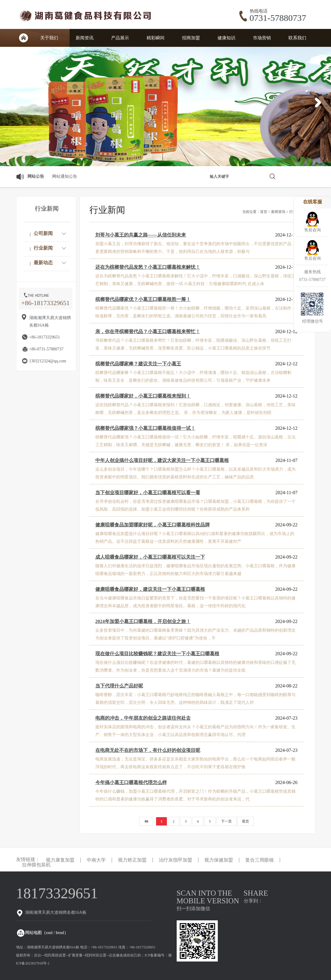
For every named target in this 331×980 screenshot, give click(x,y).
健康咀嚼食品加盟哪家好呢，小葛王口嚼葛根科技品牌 (153, 525)
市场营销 (262, 38)
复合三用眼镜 (259, 860)
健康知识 (226, 38)
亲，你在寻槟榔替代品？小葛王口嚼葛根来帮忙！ (148, 331)
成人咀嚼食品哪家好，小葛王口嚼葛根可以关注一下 (150, 557)
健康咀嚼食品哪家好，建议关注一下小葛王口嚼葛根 (150, 589)
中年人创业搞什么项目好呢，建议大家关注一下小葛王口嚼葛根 (162, 460)
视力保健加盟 (219, 860)
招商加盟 (191, 38)
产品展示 (120, 38)
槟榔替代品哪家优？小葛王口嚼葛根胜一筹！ (143, 299)
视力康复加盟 (60, 860)
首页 (24, 38)
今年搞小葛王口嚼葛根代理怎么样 (131, 782)
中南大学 (96, 860)
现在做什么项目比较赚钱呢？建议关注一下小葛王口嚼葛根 (157, 654)
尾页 (245, 821)
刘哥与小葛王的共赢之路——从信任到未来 (141, 235)
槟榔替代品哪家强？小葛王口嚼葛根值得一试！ (145, 428)
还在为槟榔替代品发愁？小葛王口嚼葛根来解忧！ (148, 267)
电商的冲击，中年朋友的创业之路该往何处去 (143, 718)
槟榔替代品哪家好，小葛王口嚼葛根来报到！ (143, 396)
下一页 (226, 821)
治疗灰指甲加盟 (175, 860)
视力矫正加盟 (132, 860)
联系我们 (297, 38)
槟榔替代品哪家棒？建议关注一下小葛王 (138, 364)
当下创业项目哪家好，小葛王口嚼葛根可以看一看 (148, 493)
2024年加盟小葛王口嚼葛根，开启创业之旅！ (143, 621)
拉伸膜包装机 (36, 865)
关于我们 (49, 38)
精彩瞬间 (156, 38)
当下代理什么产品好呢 (119, 686)
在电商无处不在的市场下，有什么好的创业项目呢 (148, 750)
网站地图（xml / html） (47, 933)
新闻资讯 (85, 38)
